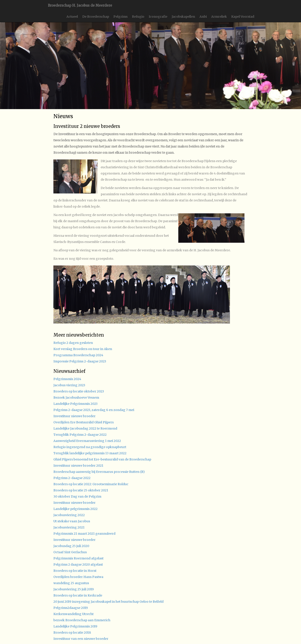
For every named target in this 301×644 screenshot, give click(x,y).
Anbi (203, 17)
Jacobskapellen (183, 17)
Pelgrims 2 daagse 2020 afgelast (78, 564)
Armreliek (219, 17)
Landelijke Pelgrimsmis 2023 (75, 404)
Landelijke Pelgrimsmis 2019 (75, 626)
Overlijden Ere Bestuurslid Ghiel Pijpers (84, 422)
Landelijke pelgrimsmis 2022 (75, 509)
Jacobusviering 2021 (69, 527)
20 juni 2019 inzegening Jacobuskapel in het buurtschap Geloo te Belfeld (108, 602)
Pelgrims (120, 17)
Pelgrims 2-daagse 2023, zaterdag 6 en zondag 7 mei (94, 410)
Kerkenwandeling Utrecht (73, 614)
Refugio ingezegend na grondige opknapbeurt (90, 447)
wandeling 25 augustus (71, 583)
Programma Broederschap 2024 (78, 355)
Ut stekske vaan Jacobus (72, 521)
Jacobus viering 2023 (69, 385)
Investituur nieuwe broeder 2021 (78, 466)
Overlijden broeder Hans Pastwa (78, 577)
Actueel (72, 17)
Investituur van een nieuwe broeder (81, 639)
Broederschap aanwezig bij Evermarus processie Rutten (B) (99, 472)
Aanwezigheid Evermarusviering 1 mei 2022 (87, 441)
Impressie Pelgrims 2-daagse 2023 (80, 361)
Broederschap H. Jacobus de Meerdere (80, 5)
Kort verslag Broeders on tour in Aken (83, 349)
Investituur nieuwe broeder (74, 416)
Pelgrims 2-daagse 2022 (72, 478)
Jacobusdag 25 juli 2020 (71, 546)
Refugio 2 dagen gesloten (73, 343)
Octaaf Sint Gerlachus (70, 552)
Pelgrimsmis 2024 (67, 379)
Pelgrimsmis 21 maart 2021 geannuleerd (84, 534)
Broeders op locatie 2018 (72, 633)
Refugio (138, 17)
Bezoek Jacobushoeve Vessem (76, 398)
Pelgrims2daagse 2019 (71, 608)
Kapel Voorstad (243, 17)
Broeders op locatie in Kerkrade (78, 595)
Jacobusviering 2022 (69, 515)
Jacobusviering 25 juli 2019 (74, 589)
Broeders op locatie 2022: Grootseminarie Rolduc (91, 484)
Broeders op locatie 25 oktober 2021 (81, 490)
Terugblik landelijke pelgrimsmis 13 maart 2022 (90, 453)
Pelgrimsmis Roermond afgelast (78, 558)
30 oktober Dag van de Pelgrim (77, 496)
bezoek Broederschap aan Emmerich (82, 620)
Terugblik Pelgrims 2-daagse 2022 (80, 435)
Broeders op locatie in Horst (75, 571)
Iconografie (158, 17)
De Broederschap (96, 17)
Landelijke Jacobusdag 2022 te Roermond (85, 428)
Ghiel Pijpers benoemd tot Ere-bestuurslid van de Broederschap (102, 459)
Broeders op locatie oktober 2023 (79, 391)
